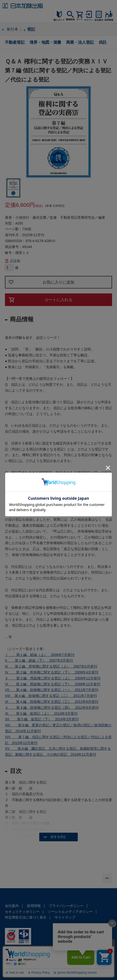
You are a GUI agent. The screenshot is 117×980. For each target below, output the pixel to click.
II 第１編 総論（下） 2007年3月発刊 (39, 660)
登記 (31, 29)
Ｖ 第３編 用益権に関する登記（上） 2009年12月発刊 (53, 678)
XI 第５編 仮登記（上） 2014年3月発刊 (41, 713)
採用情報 (34, 906)
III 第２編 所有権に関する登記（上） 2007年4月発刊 (51, 666)
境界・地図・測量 (45, 42)
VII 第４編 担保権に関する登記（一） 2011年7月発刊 (52, 690)
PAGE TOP (107, 878)
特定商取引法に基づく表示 (26, 917)
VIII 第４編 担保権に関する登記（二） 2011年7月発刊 (51, 696)
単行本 (12, 29)
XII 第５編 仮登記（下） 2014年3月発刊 (42, 719)
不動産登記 (15, 42)
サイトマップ (65, 917)
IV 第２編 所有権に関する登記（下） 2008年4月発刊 (52, 672)
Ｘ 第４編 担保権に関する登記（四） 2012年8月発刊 (52, 708)
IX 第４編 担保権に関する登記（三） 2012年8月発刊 (52, 702)
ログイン (89, 20)
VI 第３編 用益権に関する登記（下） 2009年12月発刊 (53, 684)
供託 (103, 42)
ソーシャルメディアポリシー (70, 912)
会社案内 (12, 906)
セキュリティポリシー (22, 912)
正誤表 (15, 261)
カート (80, 19)
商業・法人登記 (80, 42)
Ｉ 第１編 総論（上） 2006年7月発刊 (40, 655)
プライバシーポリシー (66, 906)
